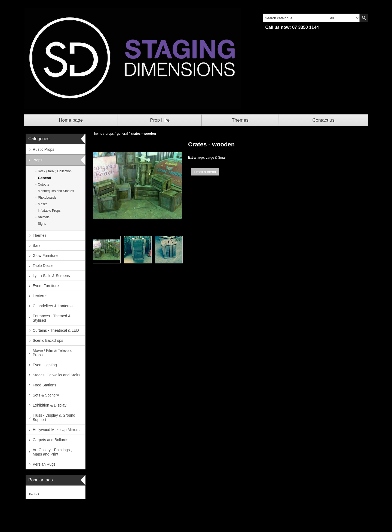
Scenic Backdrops (48, 340)
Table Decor (43, 266)
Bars (37, 245)
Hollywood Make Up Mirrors (56, 430)
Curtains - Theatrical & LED (56, 330)
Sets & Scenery (46, 395)
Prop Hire (160, 120)
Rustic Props (43, 149)
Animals (44, 217)
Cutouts (43, 184)
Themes (240, 120)
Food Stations (44, 385)
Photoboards (47, 198)
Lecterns (40, 296)
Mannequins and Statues (56, 191)
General (44, 178)
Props (37, 160)
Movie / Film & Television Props (54, 353)
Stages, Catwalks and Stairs (56, 375)
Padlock (34, 494)
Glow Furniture (45, 256)
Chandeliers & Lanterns (53, 306)
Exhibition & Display (50, 405)
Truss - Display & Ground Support (54, 417)
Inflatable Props (49, 211)
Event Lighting (45, 365)
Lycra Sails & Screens (51, 276)
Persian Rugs (44, 464)
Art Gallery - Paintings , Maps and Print (52, 452)
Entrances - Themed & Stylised (52, 318)
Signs (42, 224)
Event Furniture (46, 286)
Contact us (323, 120)
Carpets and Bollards (50, 440)
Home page (71, 120)
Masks (43, 204)
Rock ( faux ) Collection (55, 171)
